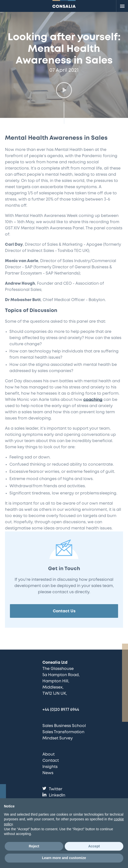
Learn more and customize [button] (64, 858)
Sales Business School (64, 726)
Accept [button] (94, 846)
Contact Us (64, 611)
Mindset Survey (58, 738)
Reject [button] (34, 846)
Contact (51, 761)
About (48, 754)
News (48, 773)
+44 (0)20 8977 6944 (61, 710)
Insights (50, 767)
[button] (64, 90)
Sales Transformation (63, 732)
